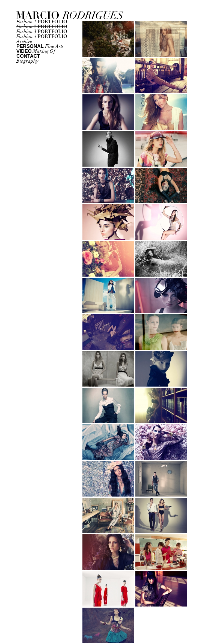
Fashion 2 (42, 27)
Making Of (36, 51)
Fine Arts (40, 46)
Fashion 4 (42, 37)
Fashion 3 (42, 32)
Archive (24, 41)
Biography (27, 61)
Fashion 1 (42, 22)
